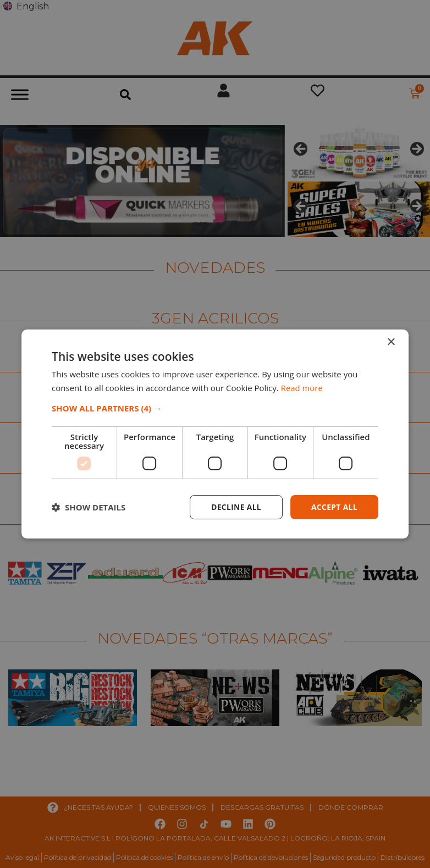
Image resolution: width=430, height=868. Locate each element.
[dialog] (215, 434)
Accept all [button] (334, 507)
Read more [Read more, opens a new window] (302, 388)
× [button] (391, 342)
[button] (215, 408)
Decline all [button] (235, 507)
